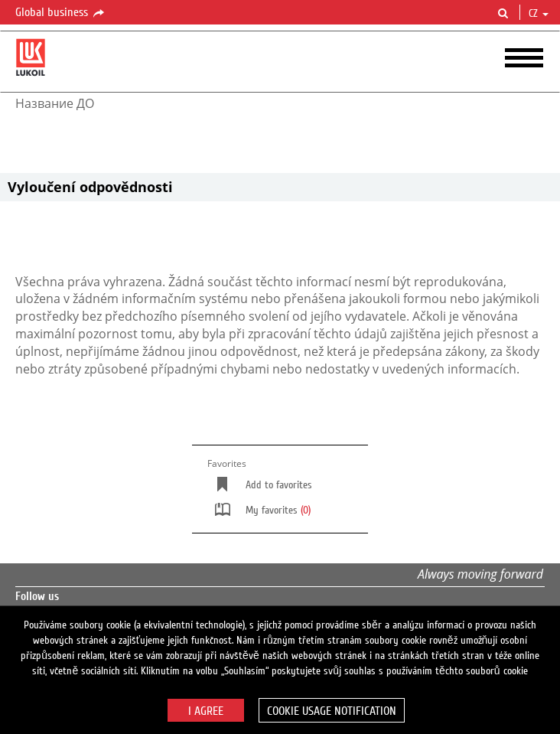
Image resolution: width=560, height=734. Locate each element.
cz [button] (539, 14)
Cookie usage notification (332, 711)
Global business (61, 13)
